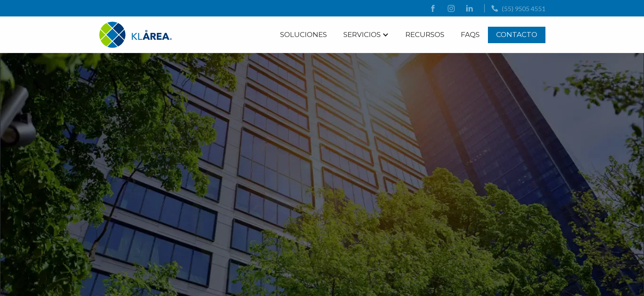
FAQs (470, 35)
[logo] (136, 35)
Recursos (425, 35)
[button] (366, 35)
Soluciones (304, 35)
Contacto (517, 35)
